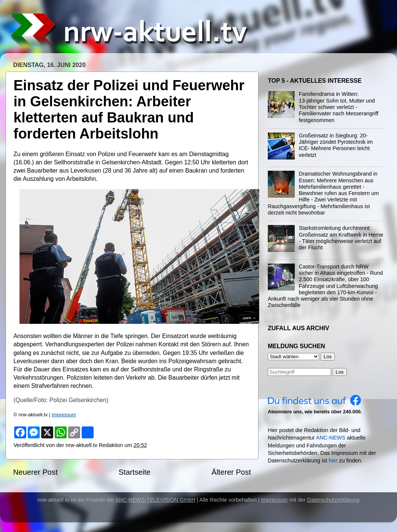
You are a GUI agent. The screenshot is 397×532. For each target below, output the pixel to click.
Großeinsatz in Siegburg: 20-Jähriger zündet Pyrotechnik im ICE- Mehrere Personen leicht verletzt (336, 145)
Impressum (64, 415)
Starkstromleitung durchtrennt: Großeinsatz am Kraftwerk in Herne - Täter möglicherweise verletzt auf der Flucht (341, 238)
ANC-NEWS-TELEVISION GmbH (155, 500)
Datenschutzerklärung (333, 500)
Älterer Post (231, 472)
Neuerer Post (35, 472)
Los (340, 372)
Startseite (135, 472)
